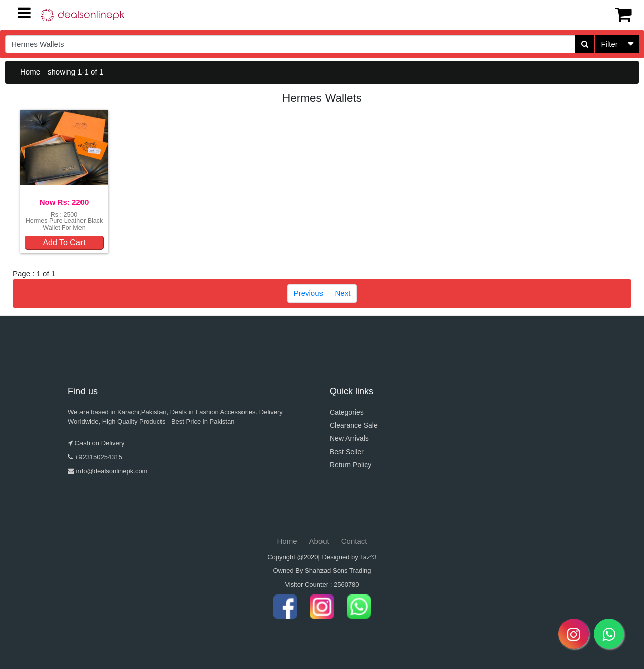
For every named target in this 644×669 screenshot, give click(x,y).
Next (343, 293)
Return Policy (350, 465)
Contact (354, 541)
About (319, 541)
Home (30, 72)
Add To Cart (64, 242)
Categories (347, 412)
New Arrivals (349, 438)
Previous (308, 293)
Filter (609, 44)
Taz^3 (368, 557)
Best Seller (347, 452)
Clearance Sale (354, 425)
